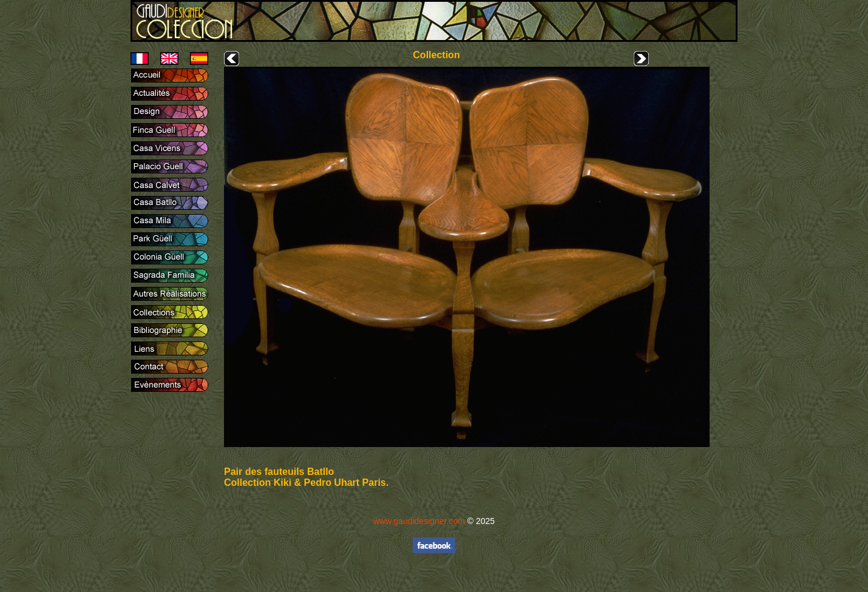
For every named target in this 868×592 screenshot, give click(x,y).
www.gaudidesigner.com (419, 521)
